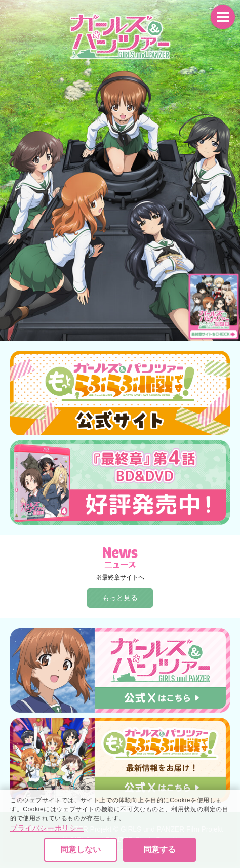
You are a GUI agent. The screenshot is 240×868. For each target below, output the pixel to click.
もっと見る (120, 598)
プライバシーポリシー (47, 857)
